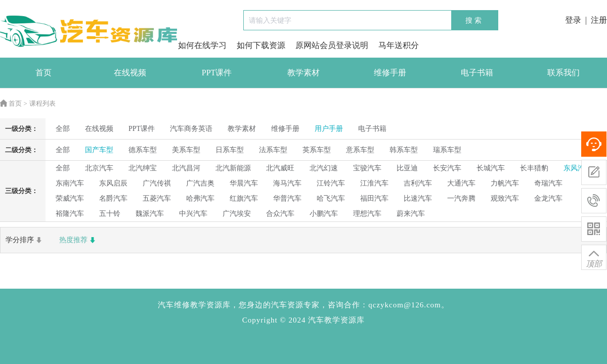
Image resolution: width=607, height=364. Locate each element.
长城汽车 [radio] (491, 168)
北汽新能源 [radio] (233, 168)
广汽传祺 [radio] (157, 183)
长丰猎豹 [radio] (534, 168)
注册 (599, 20)
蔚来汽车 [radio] (411, 214)
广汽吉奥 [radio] (200, 183)
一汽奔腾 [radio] (461, 198)
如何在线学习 (202, 45)
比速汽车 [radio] (418, 198)
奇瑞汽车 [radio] (548, 183)
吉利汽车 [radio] (418, 183)
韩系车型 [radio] (404, 150)
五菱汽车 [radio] (157, 198)
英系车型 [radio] (317, 150)
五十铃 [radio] (110, 214)
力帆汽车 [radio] (505, 183)
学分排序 (25, 240)
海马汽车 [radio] (287, 183)
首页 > (14, 103)
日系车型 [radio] (230, 150)
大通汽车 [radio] (461, 183)
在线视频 (130, 73)
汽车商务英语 (191, 129)
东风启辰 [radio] (113, 183)
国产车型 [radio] (99, 150)
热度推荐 (78, 240)
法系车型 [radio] (273, 150)
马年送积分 (399, 45)
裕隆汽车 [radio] (70, 214)
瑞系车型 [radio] (447, 150)
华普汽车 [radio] (287, 198)
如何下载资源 (261, 45)
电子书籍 (477, 73)
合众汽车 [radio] (280, 214)
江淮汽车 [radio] (374, 183)
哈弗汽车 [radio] (200, 198)
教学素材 (303, 73)
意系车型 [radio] (360, 150)
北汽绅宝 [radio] (143, 168)
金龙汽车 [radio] (548, 198)
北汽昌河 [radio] (186, 168)
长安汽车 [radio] (447, 168)
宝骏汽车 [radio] (367, 168)
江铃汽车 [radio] (331, 183)
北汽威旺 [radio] (280, 168)
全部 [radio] (63, 129)
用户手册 (329, 129)
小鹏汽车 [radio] (324, 214)
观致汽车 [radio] (505, 198)
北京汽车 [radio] (99, 168)
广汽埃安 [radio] (237, 214)
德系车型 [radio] (143, 150)
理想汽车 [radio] (367, 214)
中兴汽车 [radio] (193, 214)
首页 (44, 73)
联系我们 (563, 73)
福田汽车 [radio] (374, 198)
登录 (573, 20)
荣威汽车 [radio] (70, 198)
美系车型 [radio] (186, 150)
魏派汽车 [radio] (150, 214)
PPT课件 (217, 73)
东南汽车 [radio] (70, 183)
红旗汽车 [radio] (244, 198)
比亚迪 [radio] (407, 168)
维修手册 (390, 73)
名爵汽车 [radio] (113, 198)
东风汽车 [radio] (578, 168)
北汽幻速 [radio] (324, 168)
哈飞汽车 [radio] (331, 198)
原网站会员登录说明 (332, 45)
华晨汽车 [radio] (244, 183)
